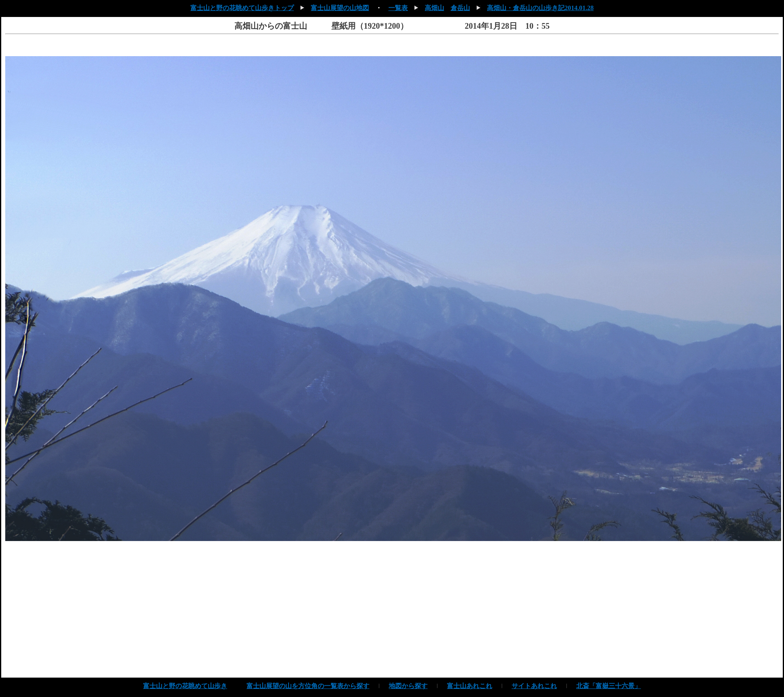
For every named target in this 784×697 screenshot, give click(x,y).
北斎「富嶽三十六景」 (609, 686)
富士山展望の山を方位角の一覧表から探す (308, 686)
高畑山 (434, 8)
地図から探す (408, 686)
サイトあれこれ (534, 686)
